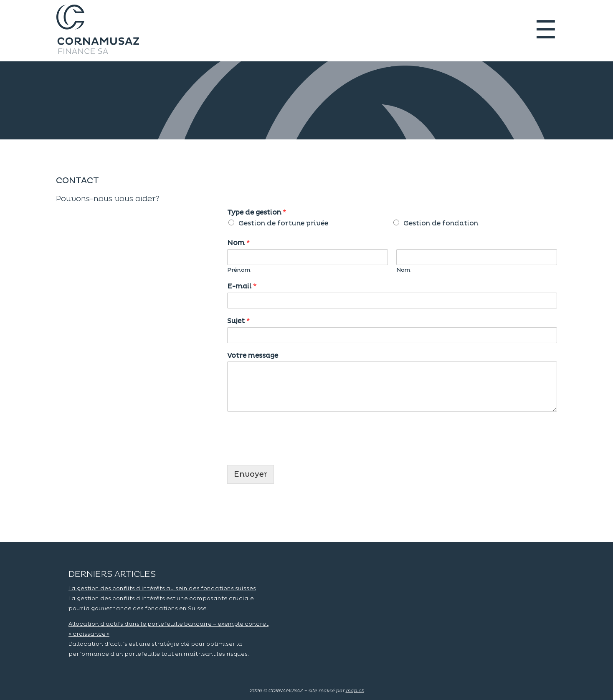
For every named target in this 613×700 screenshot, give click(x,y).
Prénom (239, 270)
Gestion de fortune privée (283, 223)
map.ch (355, 691)
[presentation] (291, 451)
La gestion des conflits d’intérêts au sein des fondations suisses (162, 589)
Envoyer (251, 474)
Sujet (239, 321)
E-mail (242, 286)
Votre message (253, 356)
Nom (239, 243)
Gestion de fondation (441, 223)
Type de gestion (257, 212)
